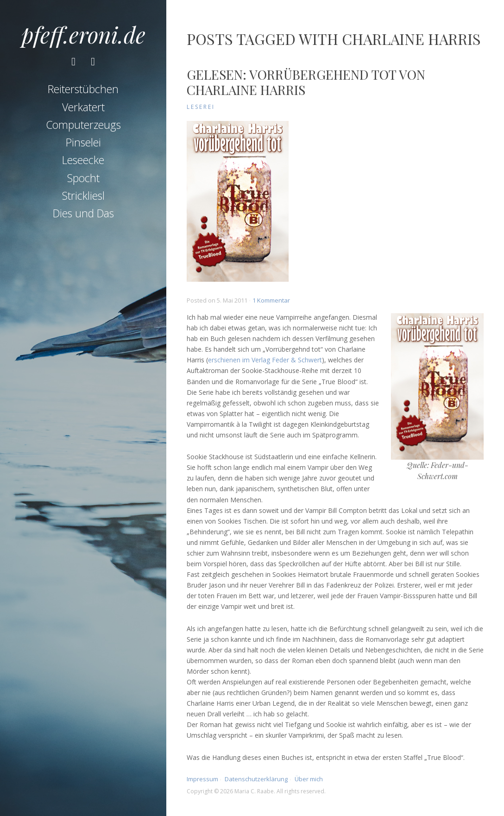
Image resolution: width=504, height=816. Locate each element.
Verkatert (83, 108)
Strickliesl (83, 197)
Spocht (83, 179)
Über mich (309, 779)
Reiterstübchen (83, 91)
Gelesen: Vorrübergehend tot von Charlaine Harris (306, 82)
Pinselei (83, 144)
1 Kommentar (271, 300)
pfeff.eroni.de (83, 34)
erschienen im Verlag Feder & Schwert (265, 360)
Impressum (202, 779)
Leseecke (83, 162)
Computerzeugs (83, 126)
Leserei (201, 107)
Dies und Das (83, 215)
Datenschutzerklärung (256, 779)
